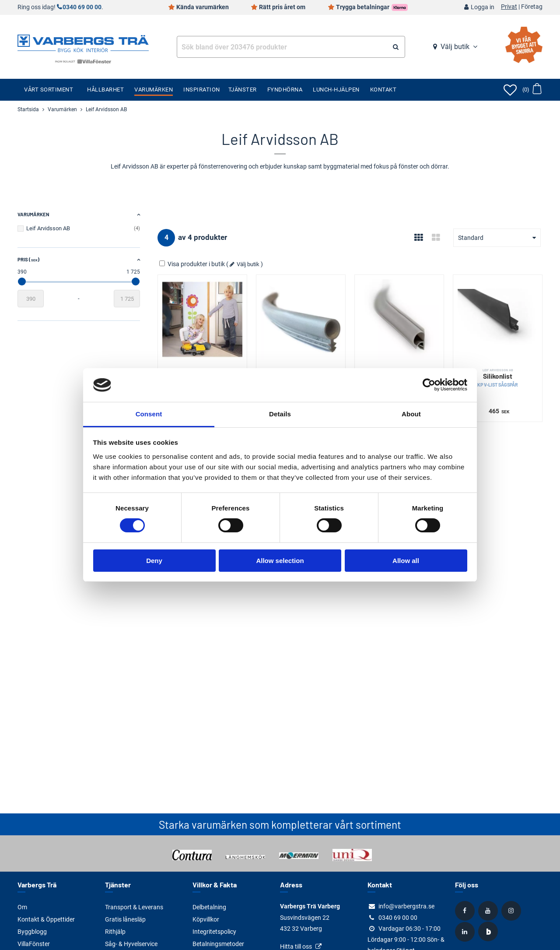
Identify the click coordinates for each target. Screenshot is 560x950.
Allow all (406, 561)
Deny (154, 561)
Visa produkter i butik (193, 264)
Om (22, 907)
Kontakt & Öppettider (46, 919)
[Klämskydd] (202, 319)
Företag (532, 7)
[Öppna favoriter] (510, 90)
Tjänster (243, 90)
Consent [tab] (149, 414)
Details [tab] (280, 414)
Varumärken (154, 90)
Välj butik (455, 47)
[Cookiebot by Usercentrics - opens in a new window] (429, 385)
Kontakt (383, 90)
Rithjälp (115, 932)
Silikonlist (498, 378)
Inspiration (202, 90)
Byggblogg (32, 932)
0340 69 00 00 (82, 7)
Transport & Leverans (134, 907)
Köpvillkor (206, 919)
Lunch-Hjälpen (336, 90)
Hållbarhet (105, 90)
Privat (509, 7)
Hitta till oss (296, 946)
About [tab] (411, 414)
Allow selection (280, 561)
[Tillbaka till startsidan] (83, 42)
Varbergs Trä (37, 885)
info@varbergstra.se (406, 906)
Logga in (483, 7)
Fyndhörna (285, 90)
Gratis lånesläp (125, 919)
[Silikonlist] (301, 319)
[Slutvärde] (127, 299)
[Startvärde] (31, 299)
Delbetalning (209, 907)
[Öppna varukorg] (532, 90)
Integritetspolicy (214, 932)
